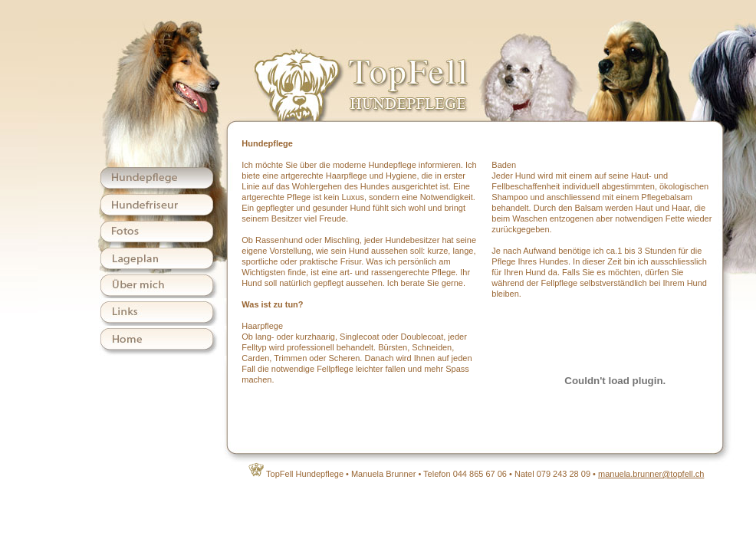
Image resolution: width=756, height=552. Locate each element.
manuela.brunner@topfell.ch (651, 474)
